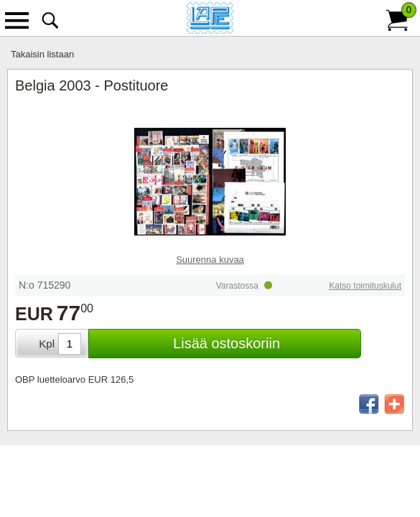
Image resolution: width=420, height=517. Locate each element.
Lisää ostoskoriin (227, 343)
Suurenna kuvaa (210, 260)
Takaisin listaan (42, 54)
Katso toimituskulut (365, 286)
